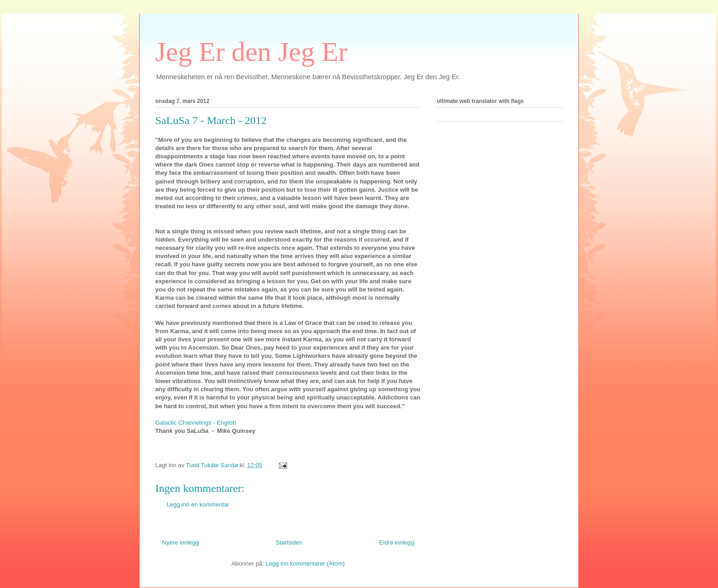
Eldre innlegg (397, 542)
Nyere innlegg (180, 542)
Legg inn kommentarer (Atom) (305, 564)
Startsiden (289, 542)
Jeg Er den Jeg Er (251, 52)
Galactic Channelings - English (196, 423)
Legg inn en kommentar (198, 504)
